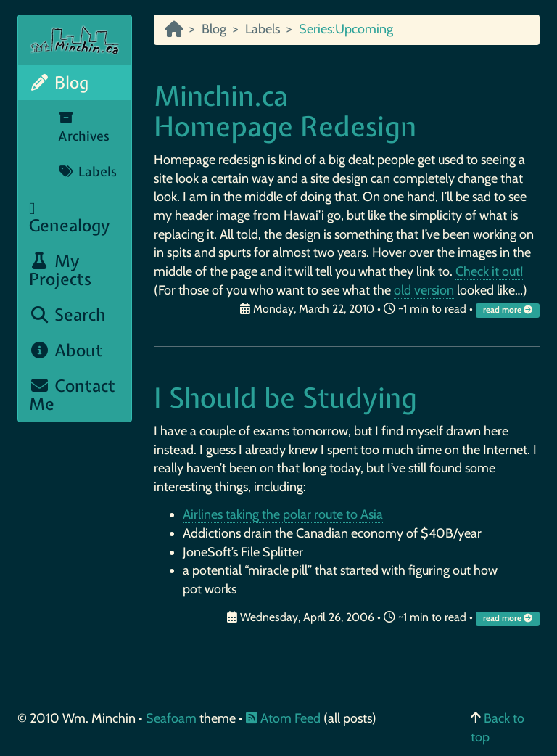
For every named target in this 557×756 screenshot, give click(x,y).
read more (509, 310)
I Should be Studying (285, 398)
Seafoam (173, 718)
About (66, 350)
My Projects (60, 270)
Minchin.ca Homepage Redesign (285, 111)
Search (67, 315)
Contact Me (72, 395)
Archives (84, 128)
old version (424, 290)
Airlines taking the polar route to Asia (283, 514)
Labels (87, 172)
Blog (59, 82)
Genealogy (70, 218)
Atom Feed (283, 718)
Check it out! (489, 271)
